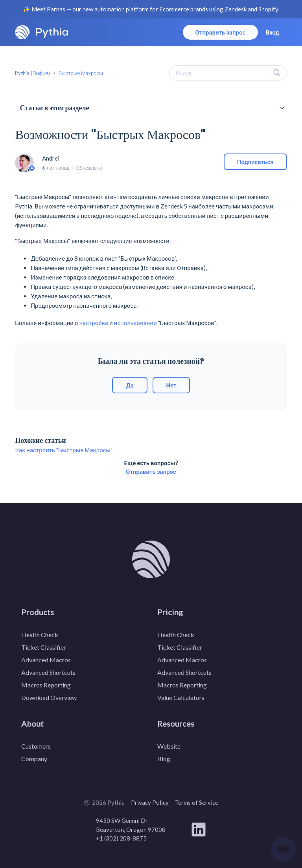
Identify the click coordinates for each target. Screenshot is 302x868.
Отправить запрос (221, 32)
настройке (93, 323)
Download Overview (49, 697)
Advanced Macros (46, 660)
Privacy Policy (150, 802)
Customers (36, 746)
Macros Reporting (46, 685)
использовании (135, 323)
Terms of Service (197, 802)
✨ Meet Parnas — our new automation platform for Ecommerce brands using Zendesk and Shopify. (151, 9)
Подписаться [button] (255, 162)
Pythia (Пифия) (32, 73)
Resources (176, 724)
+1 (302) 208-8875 (121, 838)
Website (169, 746)
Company (34, 759)
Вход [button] (272, 32)
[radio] (130, 385)
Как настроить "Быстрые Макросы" (64, 450)
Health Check (40, 635)
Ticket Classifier (44, 647)
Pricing (170, 612)
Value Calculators (181, 697)
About (32, 724)
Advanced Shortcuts (48, 672)
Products (38, 612)
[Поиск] (228, 73)
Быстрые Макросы (81, 73)
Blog (164, 759)
